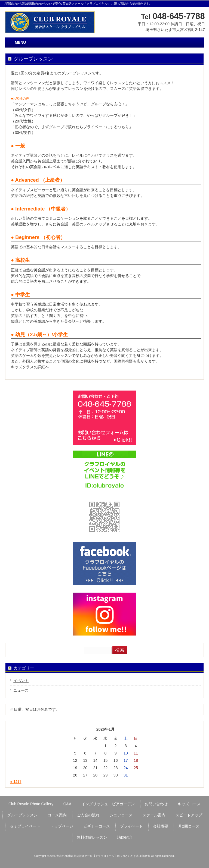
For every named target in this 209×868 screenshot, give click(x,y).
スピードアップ (189, 815)
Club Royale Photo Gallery (31, 804)
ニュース (21, 690)
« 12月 (16, 782)
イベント (21, 681)
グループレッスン (22, 815)
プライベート (131, 826)
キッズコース (189, 804)
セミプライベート (25, 826)
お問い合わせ (156, 804)
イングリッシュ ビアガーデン (108, 804)
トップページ (62, 826)
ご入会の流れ (88, 815)
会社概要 (161, 826)
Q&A (67, 804)
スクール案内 (154, 815)
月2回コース (189, 826)
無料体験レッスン (92, 837)
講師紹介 (125, 837)
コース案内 (57, 815)
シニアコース (121, 815)
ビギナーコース (97, 826)
